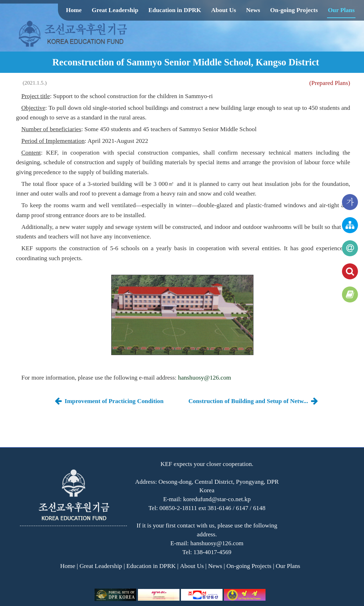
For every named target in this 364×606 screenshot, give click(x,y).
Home (74, 10)
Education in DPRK (175, 10)
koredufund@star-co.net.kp (217, 499)
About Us (224, 10)
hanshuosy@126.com (205, 378)
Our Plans (341, 10)
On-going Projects (294, 10)
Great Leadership (115, 10)
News (253, 10)
